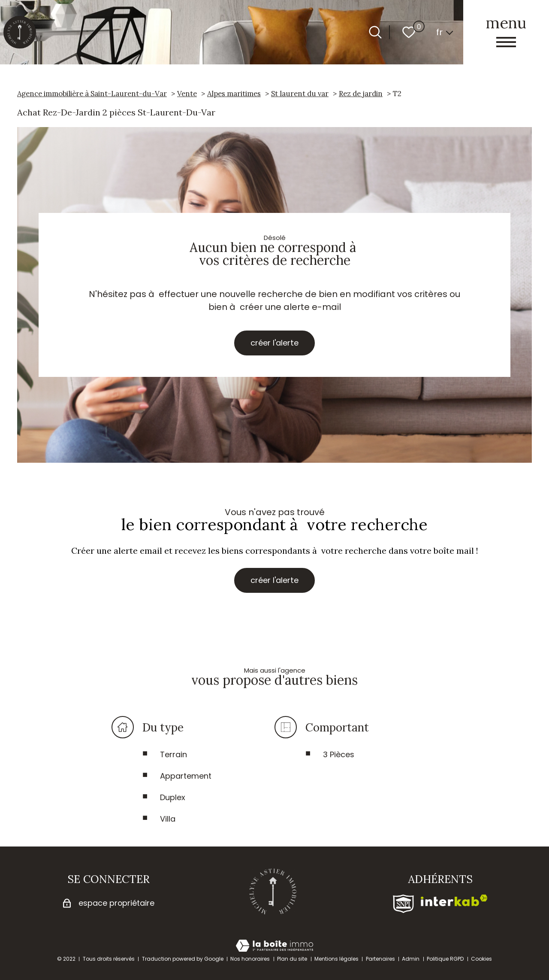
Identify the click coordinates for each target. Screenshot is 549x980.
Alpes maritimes (234, 94)
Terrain (173, 757)
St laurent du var (300, 94)
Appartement (186, 778)
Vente (187, 94)
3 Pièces (339, 757)
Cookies (481, 959)
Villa (168, 821)
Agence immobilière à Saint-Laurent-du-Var (92, 94)
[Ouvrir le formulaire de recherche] (375, 32)
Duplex (173, 800)
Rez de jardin (361, 94)
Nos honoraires (250, 959)
